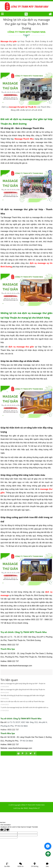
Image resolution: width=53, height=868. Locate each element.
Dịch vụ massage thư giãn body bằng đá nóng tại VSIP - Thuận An (23, 684)
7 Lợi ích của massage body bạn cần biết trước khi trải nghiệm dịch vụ (24, 707)
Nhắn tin (21, 865)
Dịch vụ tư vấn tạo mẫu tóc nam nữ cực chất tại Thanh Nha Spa (22, 701)
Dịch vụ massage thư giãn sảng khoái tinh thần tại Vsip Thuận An (23, 689)
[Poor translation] (6, 830)
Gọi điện (7, 865)
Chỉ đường (35, 865)
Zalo (47, 865)
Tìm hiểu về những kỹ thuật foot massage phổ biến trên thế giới (22, 695)
